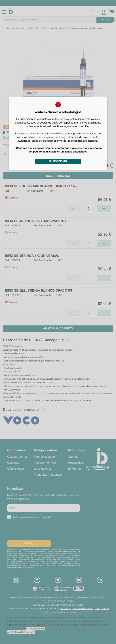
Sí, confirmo (58, 161)
